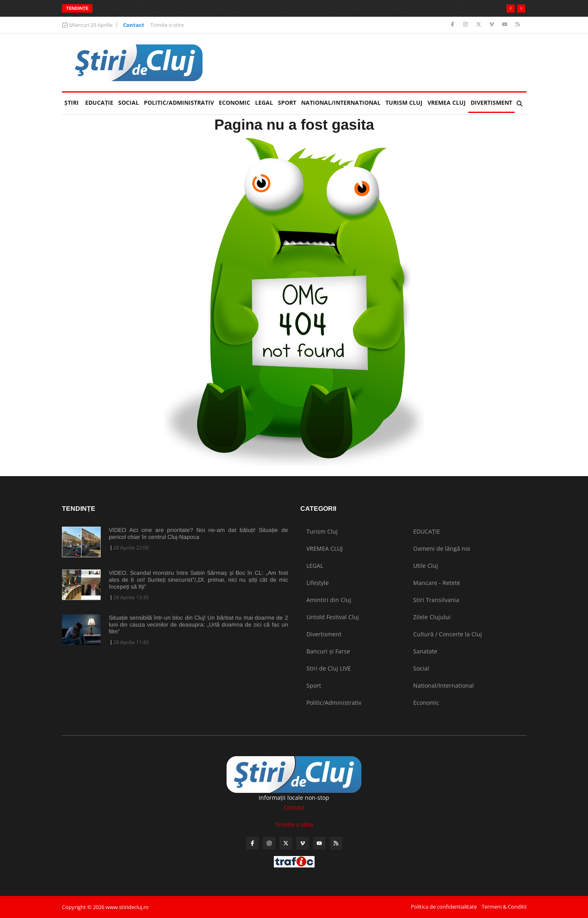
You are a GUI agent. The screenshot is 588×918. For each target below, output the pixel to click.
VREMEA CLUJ (447, 103)
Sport (287, 103)
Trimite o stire (167, 25)
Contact (134, 25)
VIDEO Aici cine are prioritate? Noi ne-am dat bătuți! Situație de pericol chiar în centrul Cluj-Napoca (198, 533)
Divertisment (491, 103)
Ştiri (72, 103)
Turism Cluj (404, 103)
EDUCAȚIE (100, 99)
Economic (235, 103)
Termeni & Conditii (504, 907)
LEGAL (264, 103)
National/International (341, 103)
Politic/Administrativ (179, 103)
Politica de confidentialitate (444, 907)
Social (129, 103)
